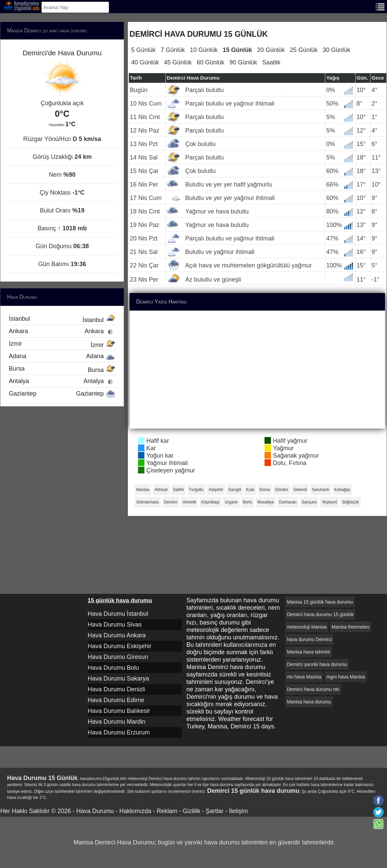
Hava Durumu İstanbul (118, 614)
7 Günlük (173, 50)
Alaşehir (216, 490)
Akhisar (161, 490)
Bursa (62, 369)
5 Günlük (143, 50)
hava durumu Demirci (309, 639)
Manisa (143, 490)
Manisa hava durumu (309, 702)
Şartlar (214, 811)
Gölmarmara (148, 502)
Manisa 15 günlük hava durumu (320, 602)
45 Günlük (178, 62)
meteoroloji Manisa (307, 627)
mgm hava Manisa (345, 677)
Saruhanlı (320, 490)
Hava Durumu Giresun (118, 657)
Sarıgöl (235, 490)
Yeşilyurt (329, 502)
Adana (62, 356)
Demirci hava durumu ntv (313, 689)
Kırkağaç (342, 490)
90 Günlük (243, 62)
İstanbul (62, 319)
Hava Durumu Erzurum (119, 732)
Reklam (167, 811)
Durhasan (288, 502)
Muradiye (266, 502)
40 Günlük (145, 62)
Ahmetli (189, 502)
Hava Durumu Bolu (113, 668)
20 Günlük (271, 50)
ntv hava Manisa (304, 677)
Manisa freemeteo (351, 627)
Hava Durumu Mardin (117, 722)
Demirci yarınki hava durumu (317, 664)
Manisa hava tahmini (308, 652)
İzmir (62, 344)
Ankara (62, 331)
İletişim (238, 811)
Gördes (282, 490)
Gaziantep (62, 394)
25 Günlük (304, 50)
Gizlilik (191, 811)
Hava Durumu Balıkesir (119, 711)
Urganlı (231, 502)
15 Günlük (237, 50)
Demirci (171, 502)
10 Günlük (204, 50)
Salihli (178, 490)
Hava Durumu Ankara (117, 635)
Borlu (248, 502)
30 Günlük (336, 50)
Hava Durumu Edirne (116, 700)
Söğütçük (351, 502)
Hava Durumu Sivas (115, 625)
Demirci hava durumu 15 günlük (320, 614)
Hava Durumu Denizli (116, 689)
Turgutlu (196, 490)
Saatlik (271, 62)
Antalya (62, 381)
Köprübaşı (210, 502)
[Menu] (380, 6)
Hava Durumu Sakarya (118, 678)
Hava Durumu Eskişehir (120, 646)
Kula (250, 490)
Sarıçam (309, 502)
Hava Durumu (95, 811)
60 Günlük (211, 62)
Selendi (300, 490)
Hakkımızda (135, 811)
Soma (265, 490)
